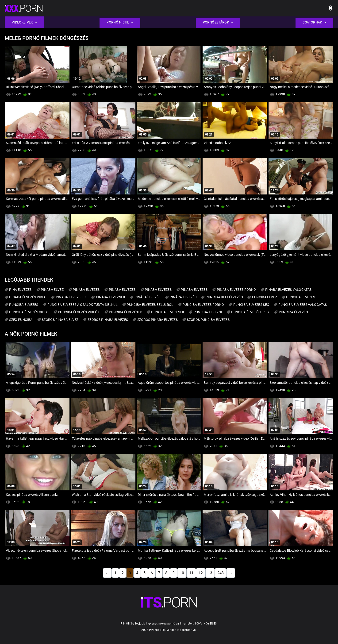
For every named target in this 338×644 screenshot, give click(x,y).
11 (191, 573)
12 (201, 573)
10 (182, 573)
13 (210, 573)
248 (221, 573)
